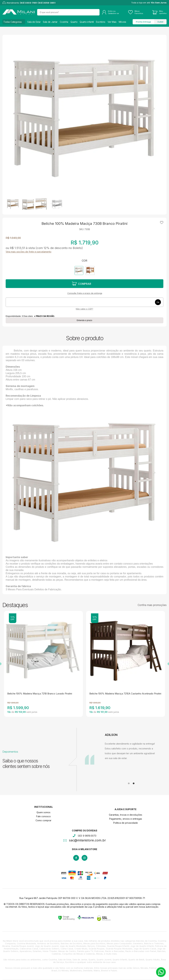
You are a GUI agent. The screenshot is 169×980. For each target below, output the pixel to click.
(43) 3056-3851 (47, 3)
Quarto (74, 22)
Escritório (101, 22)
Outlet (160, 22)
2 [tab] (134, 784)
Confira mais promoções (152, 605)
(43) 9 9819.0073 (87, 836)
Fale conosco (43, 816)
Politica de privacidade (126, 823)
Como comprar (43, 820)
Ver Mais (112, 22)
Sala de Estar (34, 22)
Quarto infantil (87, 22)
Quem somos (43, 812)
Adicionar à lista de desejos (162, 223)
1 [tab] (129, 784)
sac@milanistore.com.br (87, 841)
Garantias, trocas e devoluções (126, 815)
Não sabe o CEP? (84, 309)
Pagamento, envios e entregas (126, 819)
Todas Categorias (13, 22)
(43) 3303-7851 (29, 3)
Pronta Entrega (143, 22)
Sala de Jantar (50, 22)
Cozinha (64, 22)
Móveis (122, 22)
